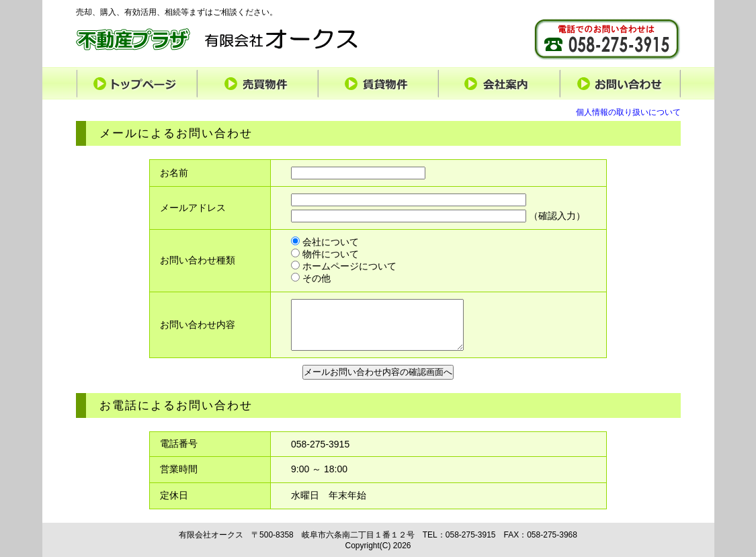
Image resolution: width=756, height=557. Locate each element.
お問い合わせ (620, 83)
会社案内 (499, 83)
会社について (325, 242)
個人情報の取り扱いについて (628, 112)
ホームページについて (344, 266)
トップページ (136, 83)
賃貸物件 (378, 83)
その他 (311, 278)
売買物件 (257, 83)
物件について (325, 254)
